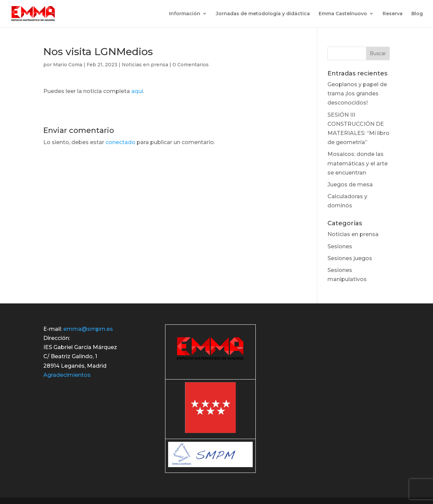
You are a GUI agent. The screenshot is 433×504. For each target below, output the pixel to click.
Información (185, 14)
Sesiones (340, 246)
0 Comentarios (191, 65)
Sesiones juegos (350, 258)
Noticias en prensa (145, 65)
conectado (120, 142)
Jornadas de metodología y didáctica (263, 14)
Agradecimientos (67, 375)
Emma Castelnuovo (343, 14)
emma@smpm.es (88, 329)
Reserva (393, 14)
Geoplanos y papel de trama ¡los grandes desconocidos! (357, 94)
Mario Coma (68, 65)
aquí (137, 91)
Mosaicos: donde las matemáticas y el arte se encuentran (358, 163)
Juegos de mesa (350, 185)
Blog (417, 14)
